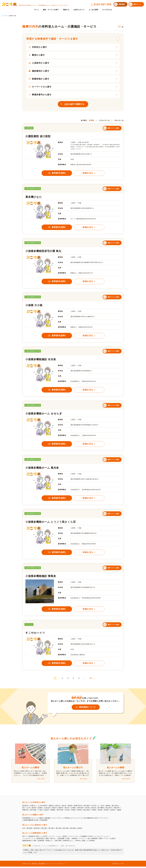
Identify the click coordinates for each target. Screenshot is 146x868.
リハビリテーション (102, 838)
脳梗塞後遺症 (27, 842)
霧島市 (51, 807)
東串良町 (81, 809)
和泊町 (107, 811)
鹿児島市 (25, 807)
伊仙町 (100, 811)
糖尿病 (75, 840)
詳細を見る (88, 174)
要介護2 (52, 830)
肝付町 (88, 809)
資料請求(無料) (59, 174)
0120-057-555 (103, 4)
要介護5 (73, 830)
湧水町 (70, 807)
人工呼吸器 (91, 842)
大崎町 (73, 809)
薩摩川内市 (78, 807)
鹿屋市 (61, 809)
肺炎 (35, 842)
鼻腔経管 (32, 838)
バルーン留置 (62, 838)
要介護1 (44, 830)
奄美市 (47, 811)
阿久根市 (87, 807)
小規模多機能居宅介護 (30, 821)
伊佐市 (64, 807)
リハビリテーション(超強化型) (33, 840)
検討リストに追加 (113, 129)
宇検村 (73, 811)
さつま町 (101, 807)
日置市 (33, 807)
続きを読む (41, 780)
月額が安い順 (119, 122)
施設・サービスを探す (51, 10)
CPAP (91, 838)
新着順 (92, 122)
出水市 (94, 807)
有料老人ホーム (70, 819)
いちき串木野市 (42, 807)
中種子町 (117, 809)
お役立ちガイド (79, 10)
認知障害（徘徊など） (46, 842)
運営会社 (35, 865)
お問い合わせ (26, 865)
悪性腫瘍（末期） (65, 840)
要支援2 (37, 830)
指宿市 (34, 809)
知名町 (113, 811)
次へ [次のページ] (93, 679)
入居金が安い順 (104, 122)
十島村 (40, 811)
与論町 (119, 811)
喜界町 (80, 811)
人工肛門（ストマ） (48, 838)
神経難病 (95, 840)
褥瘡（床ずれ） (51, 840)
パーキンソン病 (84, 840)
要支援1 (30, 830)
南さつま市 (26, 809)
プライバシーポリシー (59, 865)
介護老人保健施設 (44, 819)
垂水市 (67, 809)
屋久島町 (33, 811)
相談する (66, 10)
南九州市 (115, 807)
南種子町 (25, 811)
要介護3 (59, 830)
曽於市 (55, 809)
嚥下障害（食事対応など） (65, 842)
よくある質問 (93, 10)
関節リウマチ (104, 840)
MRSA (78, 842)
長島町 (108, 807)
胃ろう (25, 838)
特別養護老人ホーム (29, 819)
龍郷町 (53, 811)
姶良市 (58, 807)
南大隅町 (101, 809)
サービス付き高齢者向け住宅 (88, 819)
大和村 (67, 811)
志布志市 (47, 809)
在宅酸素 (84, 838)
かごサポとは (107, 10)
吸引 (38, 838)
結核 (84, 842)
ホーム (37, 10)
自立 (24, 830)
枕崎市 (40, 809)
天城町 (94, 811)
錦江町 (94, 809)
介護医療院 (44, 821)
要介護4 (66, 830)
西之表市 (109, 809)
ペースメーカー (74, 838)
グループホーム (58, 819)
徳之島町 (87, 811)
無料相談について (87, 709)
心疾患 (113, 840)
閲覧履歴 (122, 4)
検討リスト (137, 4)
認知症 (80, 830)
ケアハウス (104, 819)
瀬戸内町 (60, 811)
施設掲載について (45, 865)
